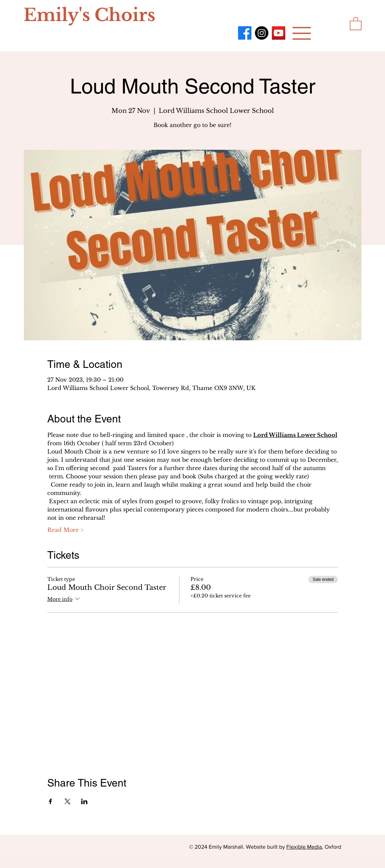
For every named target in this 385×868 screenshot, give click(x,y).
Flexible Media (304, 847)
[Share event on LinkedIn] (84, 801)
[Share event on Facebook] (51, 801)
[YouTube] (279, 33)
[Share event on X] (67, 801)
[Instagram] (262, 33)
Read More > (65, 530)
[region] (125, 20)
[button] (302, 33)
